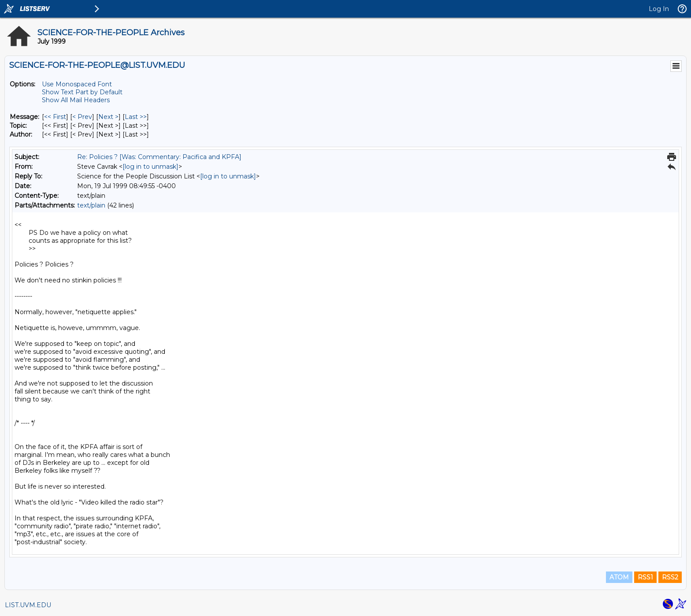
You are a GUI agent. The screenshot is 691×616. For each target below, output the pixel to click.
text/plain (91, 205)
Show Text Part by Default (82, 92)
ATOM (619, 577)
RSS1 (645, 577)
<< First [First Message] (55, 117)
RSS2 (670, 577)
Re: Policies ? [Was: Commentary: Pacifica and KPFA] (159, 157)
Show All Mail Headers (76, 100)
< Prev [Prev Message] (82, 117)
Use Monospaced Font (77, 84)
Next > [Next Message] (108, 117)
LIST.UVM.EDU (28, 605)
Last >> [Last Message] (136, 117)
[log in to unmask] (150, 167)
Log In (659, 9)
